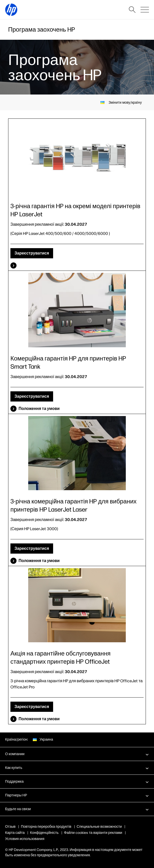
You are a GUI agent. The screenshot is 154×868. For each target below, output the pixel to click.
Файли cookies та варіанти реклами (93, 833)
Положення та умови (39, 409)
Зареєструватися (32, 253)
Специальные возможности (99, 827)
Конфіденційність (44, 833)
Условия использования (25, 839)
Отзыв (10, 827)
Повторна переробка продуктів (46, 827)
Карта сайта (15, 833)
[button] (77, 754)
